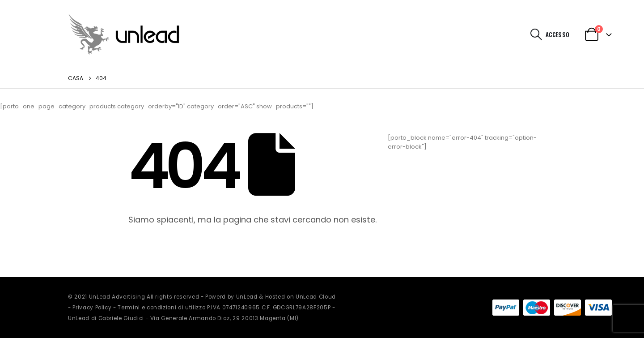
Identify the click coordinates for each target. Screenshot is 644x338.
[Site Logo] (124, 34)
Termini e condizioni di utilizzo (161, 308)
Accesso (557, 34)
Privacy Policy (92, 308)
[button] (536, 34)
